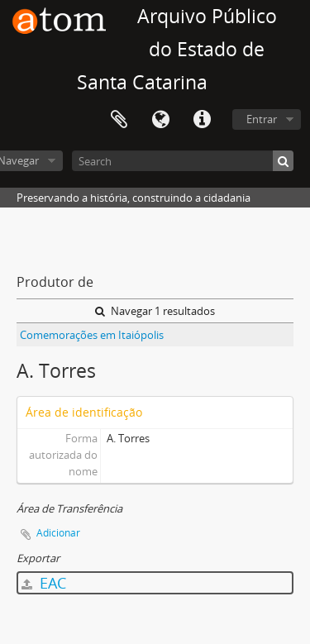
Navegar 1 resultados (155, 311)
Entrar (262, 119)
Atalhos (202, 120)
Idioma (160, 120)
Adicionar (58, 533)
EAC (44, 583)
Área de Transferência (119, 120)
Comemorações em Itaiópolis (92, 335)
